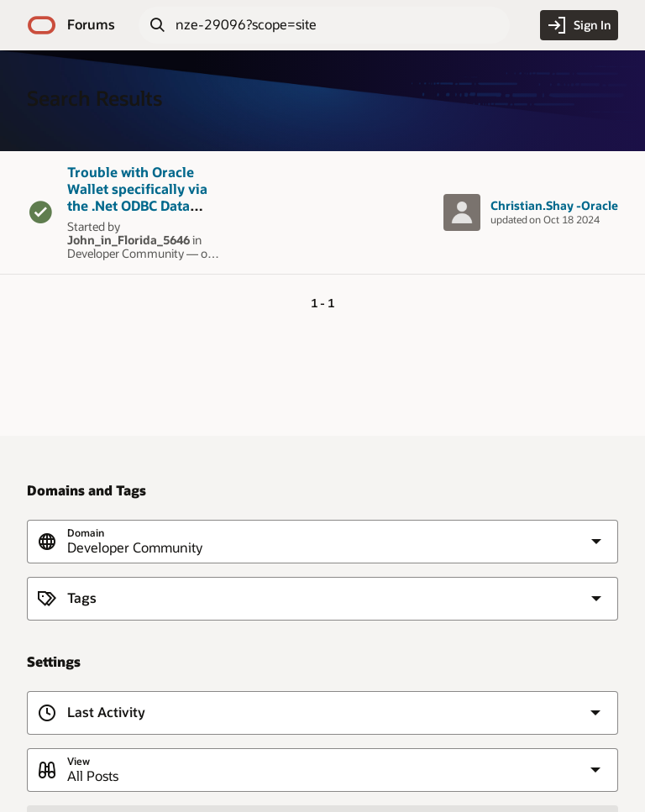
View (79, 761)
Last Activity (106, 712)
